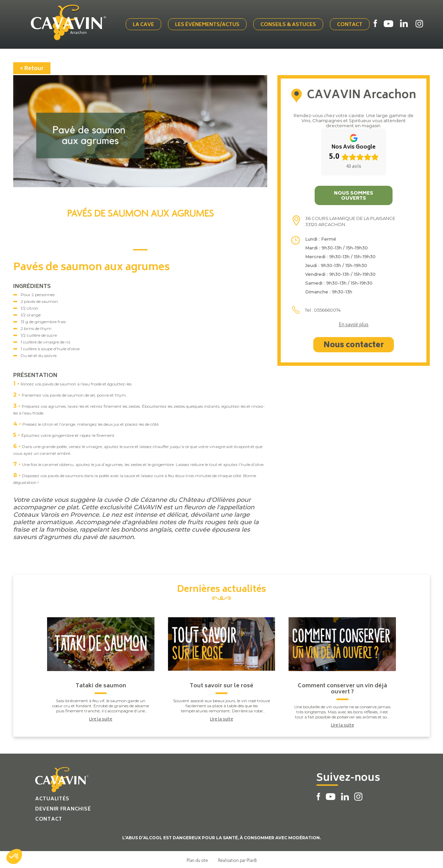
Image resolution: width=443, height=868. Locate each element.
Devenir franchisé (63, 808)
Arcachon (81, 33)
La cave (141, 25)
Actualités (52, 798)
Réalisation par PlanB (237, 859)
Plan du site (197, 859)
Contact (350, 25)
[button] (14, 856)
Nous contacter (354, 344)
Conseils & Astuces (276, 25)
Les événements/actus (204, 25)
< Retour (32, 67)
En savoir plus (354, 324)
